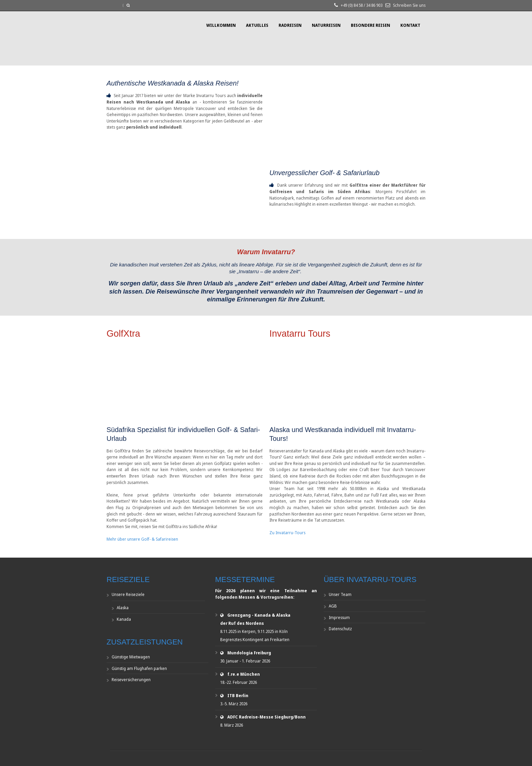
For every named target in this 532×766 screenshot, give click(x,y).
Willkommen (221, 25)
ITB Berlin (238, 696)
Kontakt (410, 25)
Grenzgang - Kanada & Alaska (259, 615)
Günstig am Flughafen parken (139, 668)
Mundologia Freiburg (249, 653)
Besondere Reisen (370, 25)
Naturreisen (326, 25)
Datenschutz (340, 629)
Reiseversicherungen (131, 680)
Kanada (124, 619)
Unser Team (340, 594)
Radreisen (290, 25)
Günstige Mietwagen (131, 657)
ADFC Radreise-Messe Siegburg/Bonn (267, 717)
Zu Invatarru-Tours (287, 533)
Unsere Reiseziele (128, 594)
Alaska (123, 608)
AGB (333, 606)
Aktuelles (257, 25)
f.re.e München (244, 674)
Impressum (339, 618)
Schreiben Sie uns (409, 5)
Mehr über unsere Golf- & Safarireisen (142, 539)
